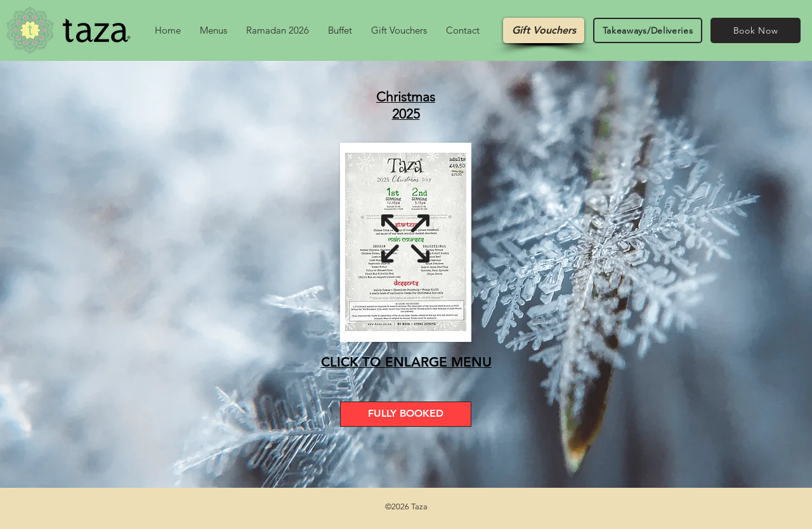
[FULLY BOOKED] (406, 414)
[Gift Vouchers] (544, 30)
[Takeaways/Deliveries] (648, 30)
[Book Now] (756, 30)
